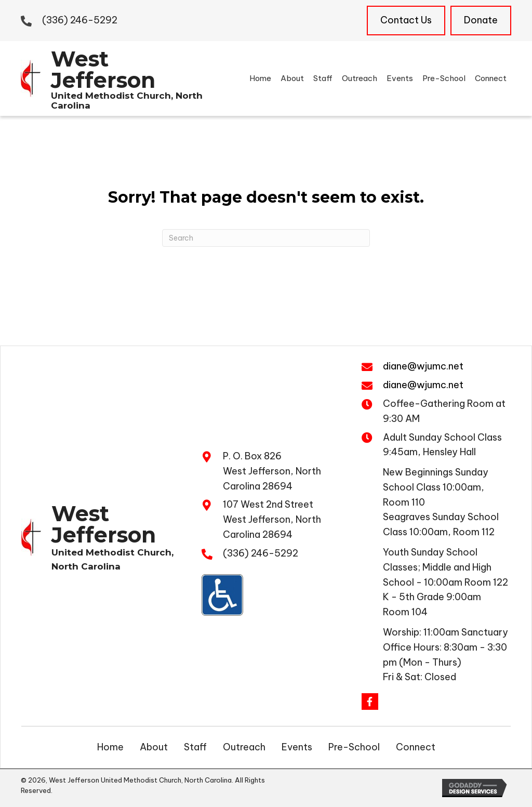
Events (297, 747)
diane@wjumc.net (423, 366)
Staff (195, 747)
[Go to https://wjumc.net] (112, 77)
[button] (370, 702)
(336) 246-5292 (80, 20)
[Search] (266, 238)
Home (110, 747)
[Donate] (481, 21)
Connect (416, 747)
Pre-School (354, 747)
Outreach (244, 747)
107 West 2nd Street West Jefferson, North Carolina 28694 (272, 519)
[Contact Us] (406, 21)
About (154, 747)
